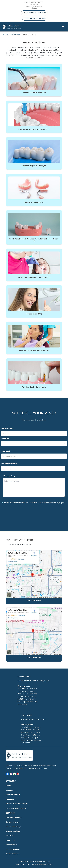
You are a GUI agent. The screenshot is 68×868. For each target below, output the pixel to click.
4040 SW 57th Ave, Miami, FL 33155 (34, 719)
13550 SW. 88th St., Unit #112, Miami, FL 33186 (34, 681)
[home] (12, 27)
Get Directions (34, 600)
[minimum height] (34, 488)
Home (6, 34)
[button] (34, 444)
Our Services (15, 34)
